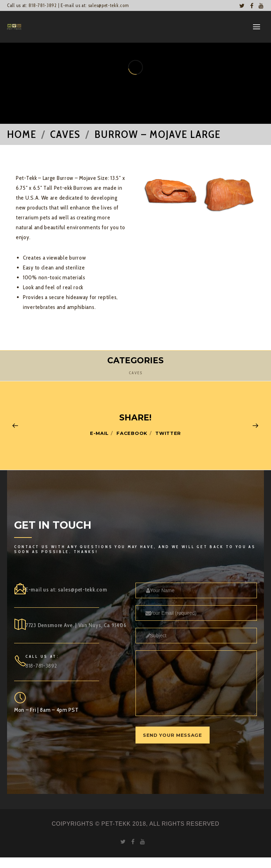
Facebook (132, 433)
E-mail (99, 433)
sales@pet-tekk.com (109, 5)
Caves (136, 373)
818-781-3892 (43, 5)
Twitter (168, 433)
